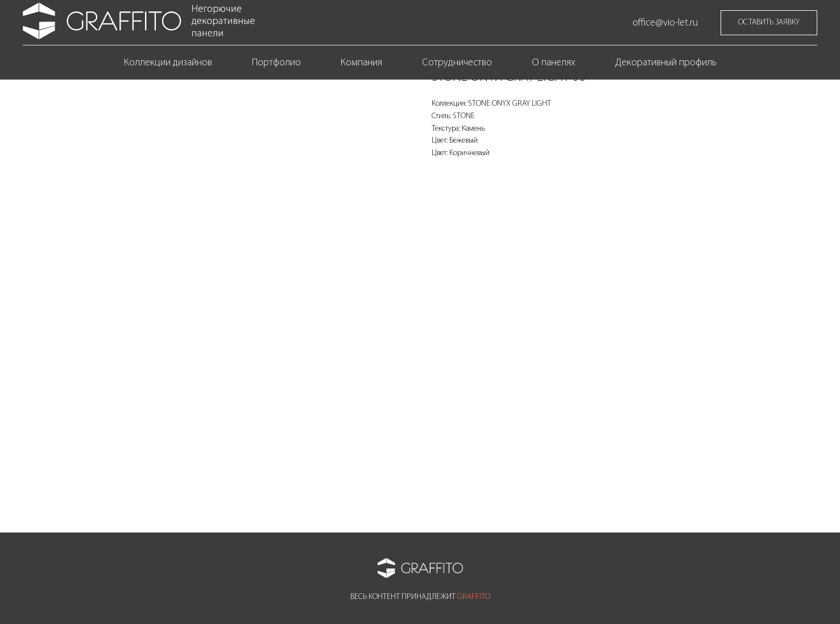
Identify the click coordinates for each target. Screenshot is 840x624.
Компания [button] (361, 63)
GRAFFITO (474, 597)
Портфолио (276, 63)
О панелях (554, 63)
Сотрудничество (457, 63)
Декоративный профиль (666, 63)
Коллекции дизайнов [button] (168, 63)
